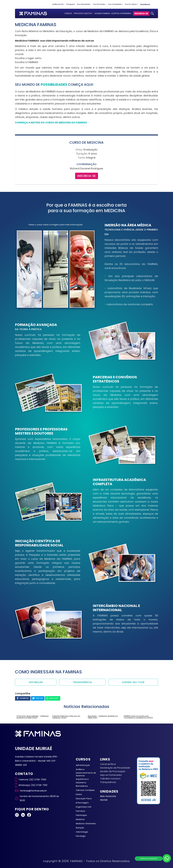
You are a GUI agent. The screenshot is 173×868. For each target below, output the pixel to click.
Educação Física (84, 799)
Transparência (108, 782)
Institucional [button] (58, 4)
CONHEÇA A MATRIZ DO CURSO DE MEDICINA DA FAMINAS (51, 122)
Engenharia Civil (83, 807)
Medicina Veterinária (86, 824)
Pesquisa (71, 4)
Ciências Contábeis (85, 790)
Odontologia (82, 832)
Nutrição (80, 828)
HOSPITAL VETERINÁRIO (121, 13)
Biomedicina (82, 786)
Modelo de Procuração (113, 771)
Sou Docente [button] (100, 4)
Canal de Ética (108, 764)
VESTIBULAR (36, 682)
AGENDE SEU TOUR (133, 682)
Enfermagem (82, 803)
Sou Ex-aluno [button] (131, 4)
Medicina (80, 819)
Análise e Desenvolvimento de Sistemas (86, 772)
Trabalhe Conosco (110, 779)
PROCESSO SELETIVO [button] (84, 13)
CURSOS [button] (69, 13)
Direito (79, 794)
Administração (83, 765)
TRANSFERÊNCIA (82, 682)
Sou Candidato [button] (116, 4)
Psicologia (81, 836)
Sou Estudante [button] (84, 4)
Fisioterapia (81, 815)
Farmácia (80, 811)
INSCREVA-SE (141, 13)
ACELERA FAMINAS (102, 13)
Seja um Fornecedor (111, 775)
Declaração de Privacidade (115, 768)
